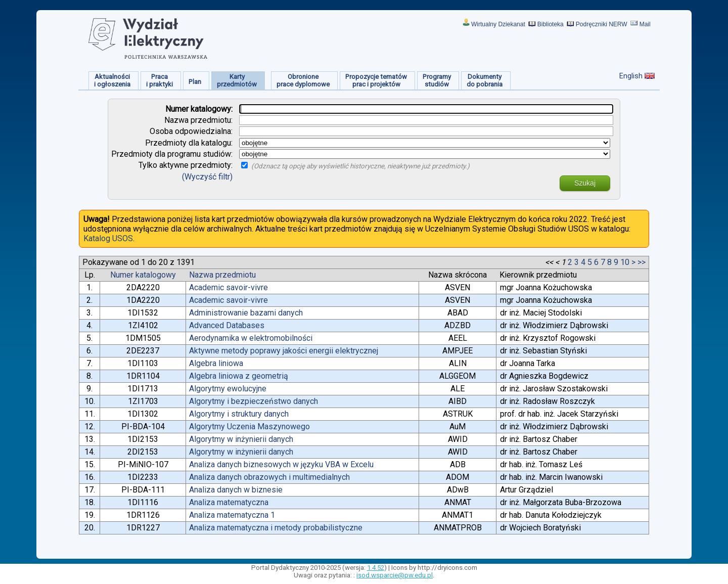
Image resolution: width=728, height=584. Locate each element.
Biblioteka (551, 24)
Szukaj (585, 183)
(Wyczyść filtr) (207, 177)
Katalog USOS (108, 238)
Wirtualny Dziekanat (498, 24)
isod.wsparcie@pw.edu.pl (395, 575)
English (631, 76)
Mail (645, 24)
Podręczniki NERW (602, 24)
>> (642, 262)
